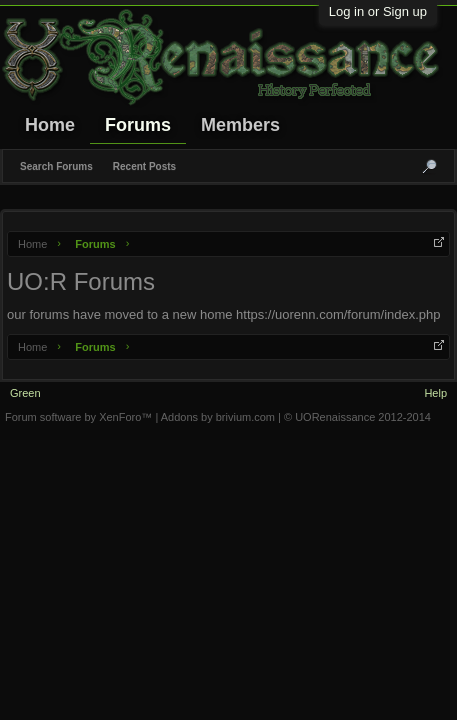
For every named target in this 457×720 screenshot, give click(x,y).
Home (50, 125)
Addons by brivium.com (218, 417)
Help (435, 393)
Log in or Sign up (378, 11)
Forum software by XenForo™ (80, 417)
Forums (138, 125)
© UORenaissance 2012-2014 (357, 417)
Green (25, 393)
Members (240, 125)
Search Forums (56, 166)
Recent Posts (144, 166)
